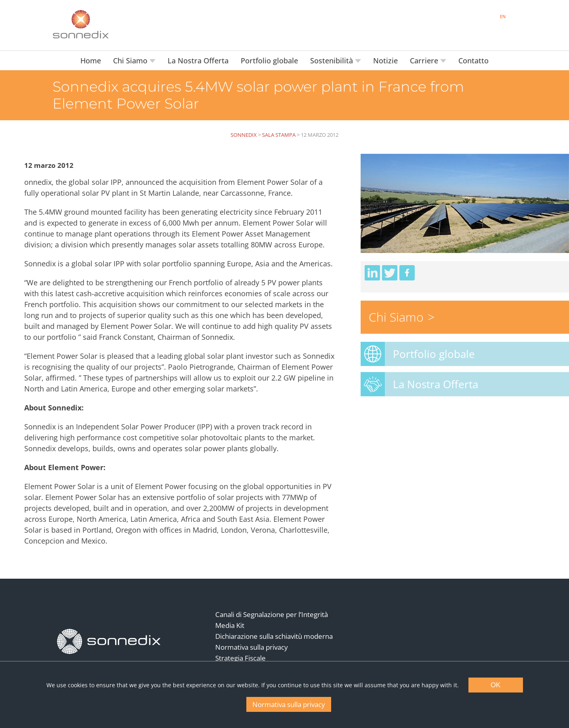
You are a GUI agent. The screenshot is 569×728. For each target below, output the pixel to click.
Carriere (425, 61)
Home (91, 61)
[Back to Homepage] (109, 642)
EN (503, 16)
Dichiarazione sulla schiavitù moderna (274, 636)
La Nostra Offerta (198, 61)
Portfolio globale (269, 61)
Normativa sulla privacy (252, 647)
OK (496, 685)
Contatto (473, 61)
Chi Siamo (131, 61)
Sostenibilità (333, 61)
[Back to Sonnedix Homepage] (81, 24)
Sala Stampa (279, 135)
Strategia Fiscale (240, 658)
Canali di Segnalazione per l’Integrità (272, 614)
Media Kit (230, 625)
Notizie (385, 61)
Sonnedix (244, 135)
